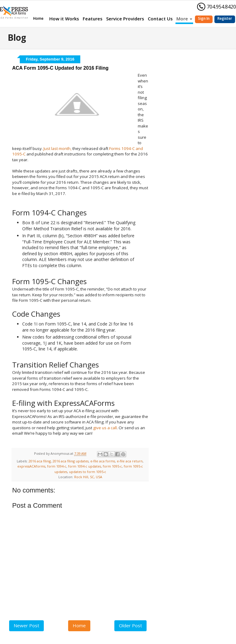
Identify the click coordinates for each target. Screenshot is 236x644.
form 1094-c (57, 466)
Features (93, 19)
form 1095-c (112, 466)
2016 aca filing (40, 461)
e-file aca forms (103, 461)
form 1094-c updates (85, 466)
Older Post (130, 625)
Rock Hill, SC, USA (88, 477)
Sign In (204, 18)
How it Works (64, 19)
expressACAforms (31, 466)
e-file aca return (130, 461)
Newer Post (26, 625)
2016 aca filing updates (71, 461)
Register (225, 18)
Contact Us (160, 19)
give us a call (105, 428)
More (184, 19)
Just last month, (57, 148)
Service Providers (125, 19)
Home (38, 18)
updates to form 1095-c (88, 472)
